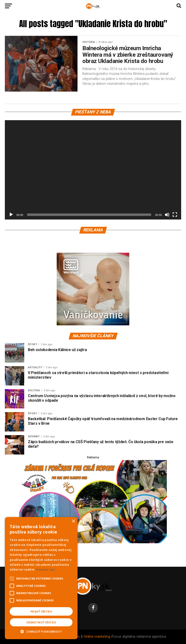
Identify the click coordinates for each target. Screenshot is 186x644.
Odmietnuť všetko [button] (41, 622)
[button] (41, 631)
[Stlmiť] (167, 215)
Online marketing (97, 637)
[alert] (41, 578)
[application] (93, 170)
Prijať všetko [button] (41, 611)
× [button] (73, 521)
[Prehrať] (11, 215)
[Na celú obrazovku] (175, 215)
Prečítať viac (46, 569)
